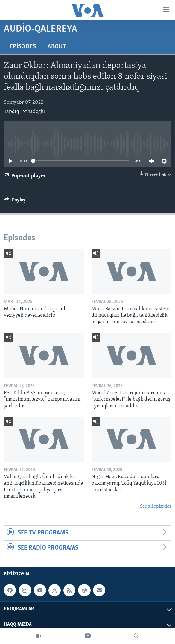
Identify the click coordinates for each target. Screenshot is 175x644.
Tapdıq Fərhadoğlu (24, 112)
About (57, 47)
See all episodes (156, 506)
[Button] (15, 201)
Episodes (23, 47)
